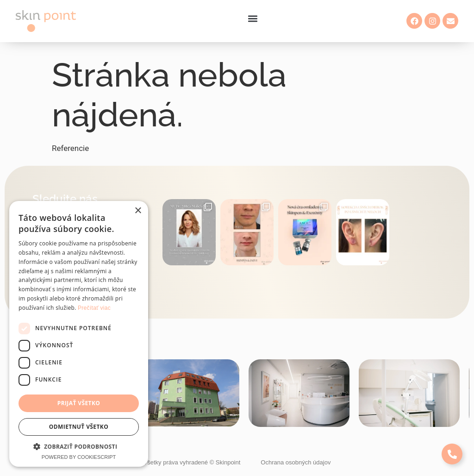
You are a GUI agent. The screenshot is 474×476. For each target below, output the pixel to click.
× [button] (138, 211)
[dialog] (79, 334)
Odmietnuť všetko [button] (79, 427)
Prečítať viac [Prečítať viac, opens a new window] (94, 308)
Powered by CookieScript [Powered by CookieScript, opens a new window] (79, 457)
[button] (253, 19)
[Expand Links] (452, 454)
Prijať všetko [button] (79, 403)
